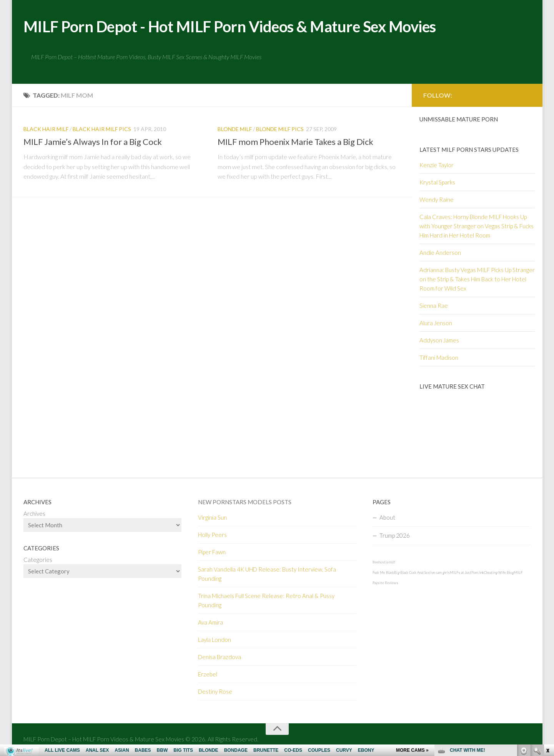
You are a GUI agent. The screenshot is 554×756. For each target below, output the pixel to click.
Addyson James (439, 341)
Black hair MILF (46, 130)
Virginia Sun (212, 518)
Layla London (215, 640)
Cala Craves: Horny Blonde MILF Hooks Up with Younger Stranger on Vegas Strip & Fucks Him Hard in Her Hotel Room (477, 227)
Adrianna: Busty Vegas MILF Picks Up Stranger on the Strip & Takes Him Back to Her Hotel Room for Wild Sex (477, 280)
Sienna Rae (434, 306)
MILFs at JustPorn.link (467, 573)
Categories (38, 560)
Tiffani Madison (439, 358)
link (547, 636)
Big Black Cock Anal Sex (412, 573)
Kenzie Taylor (437, 166)
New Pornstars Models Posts (245, 503)
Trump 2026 (395, 536)
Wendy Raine (437, 200)
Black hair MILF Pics (102, 130)
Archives (34, 514)
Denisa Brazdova (220, 658)
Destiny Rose (215, 692)
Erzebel (208, 675)
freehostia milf (384, 563)
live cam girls (440, 573)
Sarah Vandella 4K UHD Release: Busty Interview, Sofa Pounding (267, 575)
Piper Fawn (212, 553)
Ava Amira (210, 623)
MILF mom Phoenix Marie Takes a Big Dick (295, 142)
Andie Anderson (440, 253)
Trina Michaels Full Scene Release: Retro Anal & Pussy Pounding (266, 601)
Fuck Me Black (383, 573)
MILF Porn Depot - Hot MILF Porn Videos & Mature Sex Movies (243, 27)
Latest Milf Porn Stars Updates (469, 150)
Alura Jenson (436, 324)
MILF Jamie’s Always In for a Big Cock (93, 142)
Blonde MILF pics (280, 130)
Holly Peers (212, 535)
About (387, 518)
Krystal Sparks (437, 183)
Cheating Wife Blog (499, 573)
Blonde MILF (235, 130)
